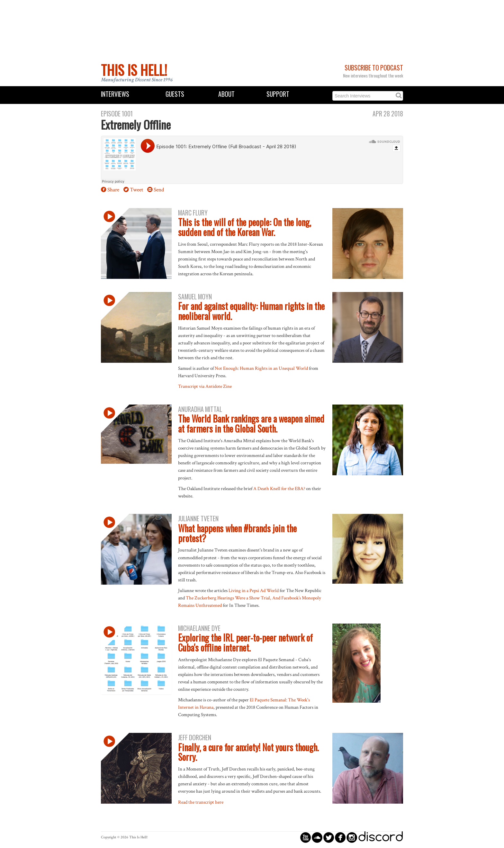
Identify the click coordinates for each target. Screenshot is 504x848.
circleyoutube (306, 837)
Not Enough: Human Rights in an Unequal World (261, 368)
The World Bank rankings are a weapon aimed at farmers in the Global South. (251, 424)
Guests (175, 94)
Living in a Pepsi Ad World (254, 590)
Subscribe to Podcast (374, 68)
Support (278, 94)
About (226, 94)
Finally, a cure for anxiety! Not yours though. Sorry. (248, 752)
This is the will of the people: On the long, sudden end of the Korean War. (245, 227)
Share (113, 190)
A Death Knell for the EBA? (279, 488)
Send (159, 190)
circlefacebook (340, 837)
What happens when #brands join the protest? (237, 533)
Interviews (115, 94)
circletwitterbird (329, 837)
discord (381, 837)
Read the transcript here (201, 802)
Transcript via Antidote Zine (205, 386)
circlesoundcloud (317, 837)
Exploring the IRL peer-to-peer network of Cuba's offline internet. (245, 643)
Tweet (136, 190)
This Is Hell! (134, 70)
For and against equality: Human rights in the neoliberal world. (251, 311)
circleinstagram (352, 837)
